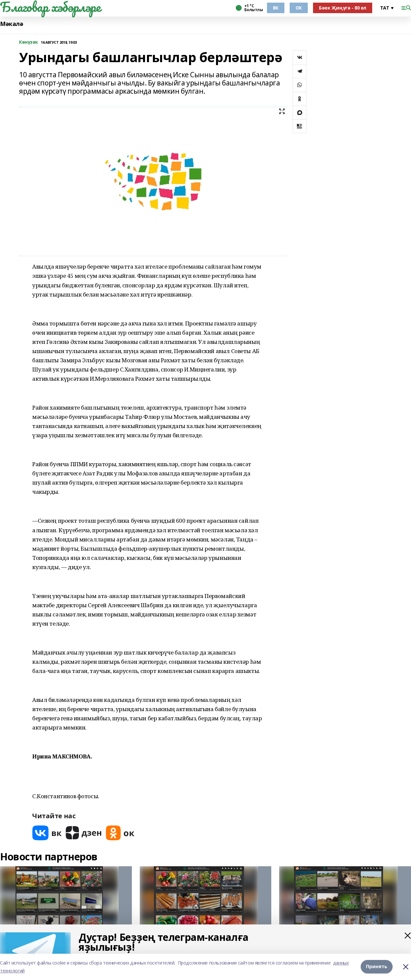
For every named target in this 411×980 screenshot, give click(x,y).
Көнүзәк (29, 42)
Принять (377, 967)
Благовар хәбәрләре (50, 7)
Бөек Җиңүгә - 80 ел (343, 8)
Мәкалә (12, 24)
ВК (276, 8)
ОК (299, 8)
